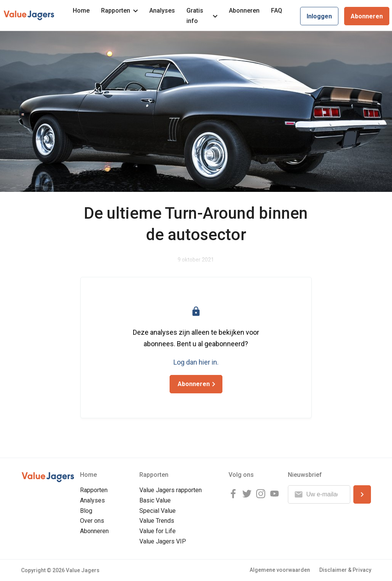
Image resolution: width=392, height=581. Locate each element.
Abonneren (244, 11)
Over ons (92, 521)
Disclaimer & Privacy (345, 570)
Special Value (158, 511)
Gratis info (202, 16)
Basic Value (155, 500)
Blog (86, 511)
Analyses (162, 11)
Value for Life (158, 531)
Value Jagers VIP (163, 541)
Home (81, 11)
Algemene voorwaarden (280, 570)
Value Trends (157, 521)
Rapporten (119, 11)
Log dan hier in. (196, 362)
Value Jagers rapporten (171, 490)
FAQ (277, 11)
